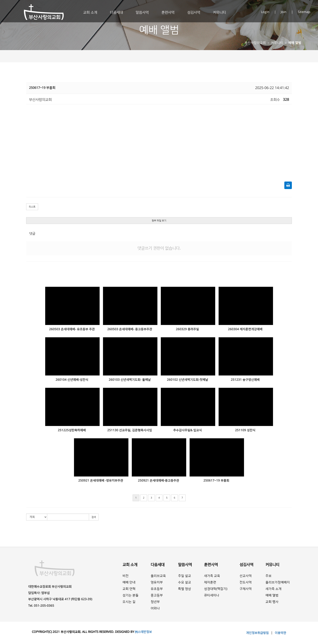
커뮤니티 (219, 13)
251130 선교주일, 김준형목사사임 (130, 430)
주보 (269, 576)
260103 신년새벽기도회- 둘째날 (130, 380)
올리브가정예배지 (278, 582)
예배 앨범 (295, 43)
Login (266, 12)
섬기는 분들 (131, 595)
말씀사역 (142, 13)
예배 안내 (129, 582)
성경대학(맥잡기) (216, 589)
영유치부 (157, 582)
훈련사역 (168, 13)
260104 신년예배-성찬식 (72, 380)
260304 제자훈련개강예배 (245, 329)
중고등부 (157, 595)
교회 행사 (272, 602)
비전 (126, 576)
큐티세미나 (212, 595)
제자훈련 (210, 582)
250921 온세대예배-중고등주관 (158, 481)
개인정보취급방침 (258, 633)
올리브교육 (158, 576)
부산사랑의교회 (255, 43)
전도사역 (246, 582)
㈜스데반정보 (143, 632)
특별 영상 (185, 589)
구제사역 (246, 589)
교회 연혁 (129, 589)
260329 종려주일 (187, 329)
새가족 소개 (273, 589)
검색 (94, 517)
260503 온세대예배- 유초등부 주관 (72, 329)
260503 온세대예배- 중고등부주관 (130, 329)
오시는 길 (129, 602)
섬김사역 (194, 13)
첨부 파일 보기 (159, 221)
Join (284, 12)
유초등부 (157, 589)
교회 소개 (90, 13)
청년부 (155, 602)
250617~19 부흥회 (216, 481)
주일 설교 (185, 576)
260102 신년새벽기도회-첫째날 (187, 380)
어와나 (155, 608)
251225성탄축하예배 (72, 430)
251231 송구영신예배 (245, 380)
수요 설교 (185, 582)
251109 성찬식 (245, 430)
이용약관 (280, 633)
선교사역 (246, 576)
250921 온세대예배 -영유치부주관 (101, 481)
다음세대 (116, 13)
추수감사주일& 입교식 (187, 430)
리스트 (32, 207)
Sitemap (304, 12)
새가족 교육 (212, 576)
